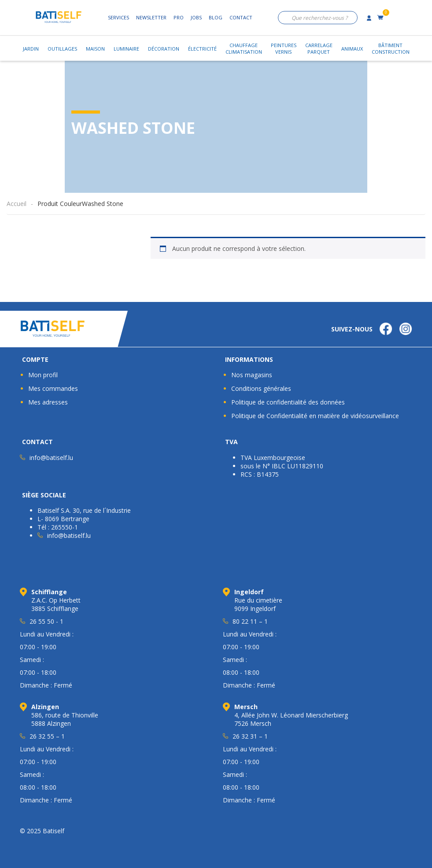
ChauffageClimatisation (244, 48)
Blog (216, 17)
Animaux (352, 49)
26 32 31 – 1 (250, 736)
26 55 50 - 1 (46, 621)
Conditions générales (261, 388)
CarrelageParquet (319, 48)
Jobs (196, 17)
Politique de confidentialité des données (288, 402)
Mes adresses (48, 402)
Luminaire (126, 49)
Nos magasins (252, 375)
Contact (241, 17)
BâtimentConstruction (391, 48)
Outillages (62, 49)
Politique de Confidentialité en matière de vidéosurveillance (315, 416)
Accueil (17, 204)
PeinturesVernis (284, 48)
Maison (95, 49)
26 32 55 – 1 (47, 736)
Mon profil (43, 375)
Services (118, 17)
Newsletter (151, 17)
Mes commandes (53, 388)
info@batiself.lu (51, 458)
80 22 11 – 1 (250, 621)
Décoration (164, 49)
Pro (179, 17)
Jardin (31, 49)
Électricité (202, 49)
